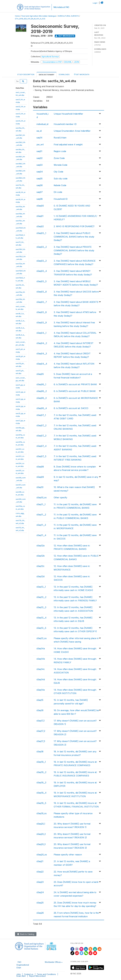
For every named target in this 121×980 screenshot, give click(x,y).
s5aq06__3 (42, 398)
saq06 (40, 185)
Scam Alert (21, 976)
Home (17, 16)
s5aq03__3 (42, 261)
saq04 (40, 172)
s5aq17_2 (41, 731)
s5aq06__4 (42, 408)
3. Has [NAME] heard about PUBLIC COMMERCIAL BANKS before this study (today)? (74, 237)
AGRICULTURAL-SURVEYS (68, 16)
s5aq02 (40, 226)
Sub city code (61, 179)
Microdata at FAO (61, 7)
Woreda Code (60, 165)
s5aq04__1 (41, 333)
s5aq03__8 (42, 312)
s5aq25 (40, 903)
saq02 (40, 158)
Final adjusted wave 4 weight (68, 145)
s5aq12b (41, 556)
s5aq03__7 (42, 302)
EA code (58, 192)
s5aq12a (41, 546)
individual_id (42, 124)
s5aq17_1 (41, 721)
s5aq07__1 (41, 415)
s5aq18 (40, 752)
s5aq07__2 (41, 425)
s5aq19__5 (41, 803)
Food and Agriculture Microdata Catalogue (39, 16)
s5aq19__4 (41, 793)
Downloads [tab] (64, 75)
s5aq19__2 (41, 772)
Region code (60, 151)
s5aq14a (41, 648)
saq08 (40, 199)
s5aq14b (41, 659)
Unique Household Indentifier (68, 114)
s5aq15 (40, 700)
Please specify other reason (68, 855)
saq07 (40, 192)
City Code (58, 172)
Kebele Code (60, 185)
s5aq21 (40, 861)
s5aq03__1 (41, 233)
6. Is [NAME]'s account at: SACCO (71, 408)
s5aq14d (41, 679)
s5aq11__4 (41, 535)
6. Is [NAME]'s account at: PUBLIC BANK (75, 391)
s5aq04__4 (42, 364)
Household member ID (65, 124)
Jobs (19, 974)
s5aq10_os (42, 497)
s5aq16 (40, 710)
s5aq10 (40, 487)
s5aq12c (41, 566)
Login (95, 3)
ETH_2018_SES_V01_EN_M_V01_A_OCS (30, 19)
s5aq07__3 (41, 436)
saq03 (40, 165)
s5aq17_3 (41, 741)
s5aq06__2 (42, 391)
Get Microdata (65, 36)
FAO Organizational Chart (23, 965)
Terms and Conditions (46, 974)
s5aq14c (41, 669)
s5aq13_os (42, 638)
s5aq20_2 (41, 834)
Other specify (60, 497)
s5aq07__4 (42, 446)
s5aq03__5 (42, 281)
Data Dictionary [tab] (47, 75)
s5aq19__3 (41, 783)
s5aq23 (40, 882)
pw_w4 (40, 145)
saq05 (40, 179)
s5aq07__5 (41, 456)
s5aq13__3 (41, 607)
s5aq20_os (42, 855)
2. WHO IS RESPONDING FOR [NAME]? (74, 226)
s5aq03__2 (42, 247)
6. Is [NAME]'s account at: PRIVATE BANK (75, 384)
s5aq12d (41, 576)
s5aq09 (40, 477)
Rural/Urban (60, 138)
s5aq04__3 (42, 354)
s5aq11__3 (41, 525)
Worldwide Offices (53, 962)
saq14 (39, 138)
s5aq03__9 (42, 323)
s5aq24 (40, 892)
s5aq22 (40, 872)
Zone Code (59, 158)
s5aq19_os (42, 813)
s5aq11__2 (41, 515)
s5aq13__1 (41, 587)
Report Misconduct (37, 976)
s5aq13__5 (41, 628)
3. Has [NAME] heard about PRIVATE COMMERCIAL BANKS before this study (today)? (74, 250)
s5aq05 (40, 374)
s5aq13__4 (41, 618)
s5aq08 (40, 467)
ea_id (39, 131)
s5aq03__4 (42, 271)
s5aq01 (40, 216)
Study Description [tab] (26, 75)
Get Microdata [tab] (82, 74)
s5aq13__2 (41, 597)
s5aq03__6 (42, 292)
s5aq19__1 (41, 762)
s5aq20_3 (41, 844)
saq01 (39, 151)
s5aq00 (40, 206)
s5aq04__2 (42, 343)
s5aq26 (40, 913)
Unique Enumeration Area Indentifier (72, 131)
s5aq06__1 (41, 384)
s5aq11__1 (41, 504)
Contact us (29, 974)
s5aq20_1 (41, 824)
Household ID (61, 199)
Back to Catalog (26, 934)
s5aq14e (41, 690)
